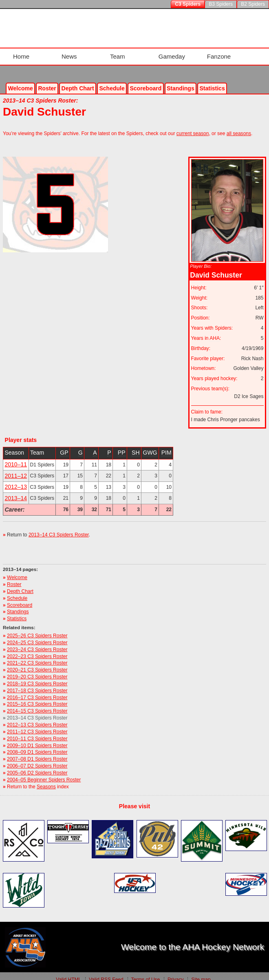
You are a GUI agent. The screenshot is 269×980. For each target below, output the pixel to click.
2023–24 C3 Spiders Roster (37, 643)
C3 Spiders (188, 4)
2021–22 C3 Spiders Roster (37, 656)
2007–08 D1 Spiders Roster (37, 752)
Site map (201, 973)
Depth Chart (20, 584)
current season (193, 127)
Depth (78, 81)
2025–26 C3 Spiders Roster (37, 629)
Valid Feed (106, 973)
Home (18, 53)
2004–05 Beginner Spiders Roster (44, 773)
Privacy (175, 973)
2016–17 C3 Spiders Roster (37, 690)
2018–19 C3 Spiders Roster (37, 677)
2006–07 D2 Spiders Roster (37, 759)
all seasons (239, 127)
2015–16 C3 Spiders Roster (37, 697)
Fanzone (220, 53)
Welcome (21, 81)
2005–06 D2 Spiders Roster (37, 766)
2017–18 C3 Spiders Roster (37, 684)
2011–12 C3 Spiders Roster (37, 725)
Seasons (46, 779)
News (67, 53)
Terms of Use (145, 973)
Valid (68, 973)
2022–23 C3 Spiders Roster (37, 649)
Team (117, 53)
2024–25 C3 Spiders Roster (37, 636)
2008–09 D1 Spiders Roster (37, 745)
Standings (181, 81)
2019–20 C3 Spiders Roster (37, 670)
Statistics (17, 612)
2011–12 (16, 469)
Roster (47, 81)
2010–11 (16, 457)
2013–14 (16, 491)
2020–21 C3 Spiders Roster (37, 663)
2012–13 (16, 480)
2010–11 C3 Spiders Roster (37, 732)
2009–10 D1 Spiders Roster (37, 738)
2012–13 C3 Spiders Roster (37, 718)
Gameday (171, 53)
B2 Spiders (253, 4)
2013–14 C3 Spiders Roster (59, 528)
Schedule (112, 81)
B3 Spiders (221, 4)
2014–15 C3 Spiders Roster (37, 704)
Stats (212, 81)
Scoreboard (146, 81)
